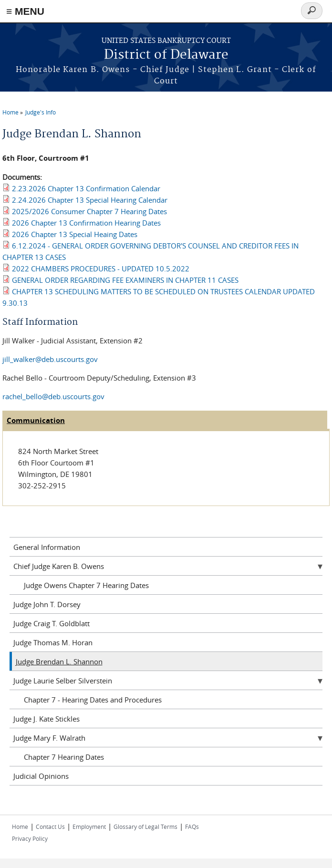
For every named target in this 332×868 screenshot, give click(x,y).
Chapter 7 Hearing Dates (64, 757)
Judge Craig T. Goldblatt (52, 623)
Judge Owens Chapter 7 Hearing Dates (86, 585)
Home (10, 112)
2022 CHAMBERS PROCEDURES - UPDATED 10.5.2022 (101, 269)
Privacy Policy (30, 838)
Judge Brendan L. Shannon (59, 661)
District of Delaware (166, 55)
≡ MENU (25, 11)
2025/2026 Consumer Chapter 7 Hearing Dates (89, 211)
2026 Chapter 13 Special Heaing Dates (75, 234)
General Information (47, 547)
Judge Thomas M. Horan (53, 642)
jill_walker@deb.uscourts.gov (50, 359)
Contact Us (50, 827)
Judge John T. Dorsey (47, 604)
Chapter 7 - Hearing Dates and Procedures (93, 700)
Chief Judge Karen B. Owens (59, 566)
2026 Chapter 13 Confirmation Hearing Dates (86, 223)
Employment (89, 827)
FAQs (192, 827)
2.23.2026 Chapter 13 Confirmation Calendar (86, 188)
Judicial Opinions (41, 776)
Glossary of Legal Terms (145, 827)
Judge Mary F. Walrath (49, 738)
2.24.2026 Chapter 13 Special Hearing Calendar (90, 200)
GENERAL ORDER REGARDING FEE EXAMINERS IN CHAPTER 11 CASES (125, 280)
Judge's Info (41, 112)
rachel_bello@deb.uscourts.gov (53, 396)
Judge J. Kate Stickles (47, 719)
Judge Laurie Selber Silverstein (63, 681)
